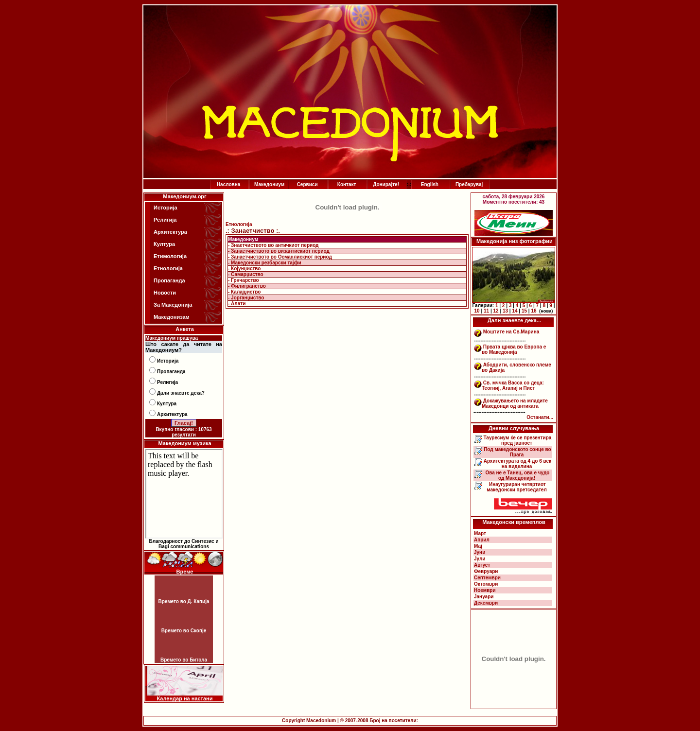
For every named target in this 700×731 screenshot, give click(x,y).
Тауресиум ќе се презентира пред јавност (517, 440)
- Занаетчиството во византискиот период (279, 251)
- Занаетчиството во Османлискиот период (280, 257)
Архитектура (170, 232)
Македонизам (172, 317)
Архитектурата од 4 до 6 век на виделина (517, 464)
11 (486, 311)
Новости (165, 293)
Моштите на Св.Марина (511, 332)
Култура (164, 244)
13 (505, 311)
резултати (184, 435)
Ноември (485, 590)
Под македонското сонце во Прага (516, 452)
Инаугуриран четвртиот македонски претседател (517, 487)
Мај (478, 546)
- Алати (237, 304)
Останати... (540, 417)
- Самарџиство (246, 274)
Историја (166, 208)
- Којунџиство (244, 269)
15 (524, 311)
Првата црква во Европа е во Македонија (514, 349)
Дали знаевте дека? (181, 393)
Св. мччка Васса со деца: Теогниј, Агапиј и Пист (513, 385)
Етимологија (170, 256)
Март (480, 533)
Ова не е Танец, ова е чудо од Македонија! (517, 475)
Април (482, 540)
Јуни (480, 552)
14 (515, 311)
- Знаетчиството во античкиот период (273, 245)
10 (477, 311)
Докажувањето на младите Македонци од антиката (515, 403)
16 (534, 311)
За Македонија (173, 305)
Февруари (486, 571)
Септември (487, 578)
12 (496, 311)
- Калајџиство (244, 292)
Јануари (484, 597)
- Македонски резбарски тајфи (265, 263)
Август (482, 565)
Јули (480, 559)
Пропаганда (169, 280)
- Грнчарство (244, 280)
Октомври (486, 584)
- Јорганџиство (246, 298)
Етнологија (168, 268)
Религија (165, 220)
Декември (486, 603)
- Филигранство (247, 286)
